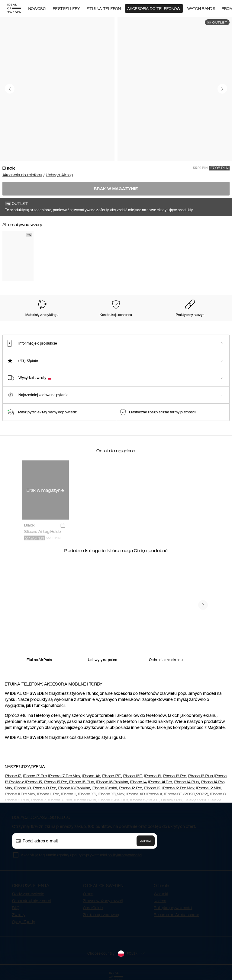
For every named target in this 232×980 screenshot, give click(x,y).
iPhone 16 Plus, (201, 776)
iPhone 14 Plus (187, 782)
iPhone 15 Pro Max (112, 782)
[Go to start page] (14, 8)
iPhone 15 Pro (56, 782)
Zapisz (146, 841)
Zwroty (19, 915)
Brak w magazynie (116, 189)
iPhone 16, (153, 776)
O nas (88, 894)
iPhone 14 (139, 782)
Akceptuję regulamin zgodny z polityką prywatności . (82, 855)
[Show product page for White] (18, 256)
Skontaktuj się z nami (31, 901)
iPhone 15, (34, 782)
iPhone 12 (152, 788)
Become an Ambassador (176, 915)
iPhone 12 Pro (130, 788)
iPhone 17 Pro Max (64, 776)
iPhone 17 (13, 776)
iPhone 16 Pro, (175, 776)
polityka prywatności (125, 855)
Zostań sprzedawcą (101, 915)
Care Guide (93, 908)
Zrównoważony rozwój (103, 901)
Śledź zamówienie (28, 894)
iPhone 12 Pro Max (178, 788)
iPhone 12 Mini (208, 788)
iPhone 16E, (133, 776)
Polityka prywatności (173, 908)
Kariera (160, 901)
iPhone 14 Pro (160, 782)
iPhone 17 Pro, (35, 776)
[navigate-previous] (203, 605)
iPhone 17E (112, 776)
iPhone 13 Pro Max (74, 788)
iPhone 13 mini (104, 788)
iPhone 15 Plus (81, 782)
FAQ (16, 908)
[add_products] (63, 526)
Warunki (161, 894)
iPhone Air (91, 776)
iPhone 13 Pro (44, 788)
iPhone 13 (23, 788)
